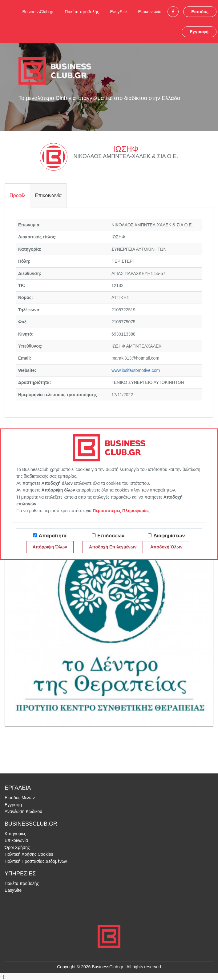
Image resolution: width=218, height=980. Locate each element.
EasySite (118, 12)
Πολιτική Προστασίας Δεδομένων (36, 861)
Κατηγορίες (15, 834)
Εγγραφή (199, 32)
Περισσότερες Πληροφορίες (121, 511)
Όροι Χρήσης (17, 847)
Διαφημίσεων (169, 536)
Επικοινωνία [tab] (48, 195)
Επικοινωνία (150, 12)
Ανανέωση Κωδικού (23, 811)
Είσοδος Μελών (20, 798)
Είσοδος (200, 12)
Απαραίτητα (52, 536)
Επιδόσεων (111, 536)
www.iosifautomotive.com (136, 370)
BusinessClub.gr (38, 12)
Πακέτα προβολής (82, 12)
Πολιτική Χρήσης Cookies (29, 854)
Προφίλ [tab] (17, 195)
